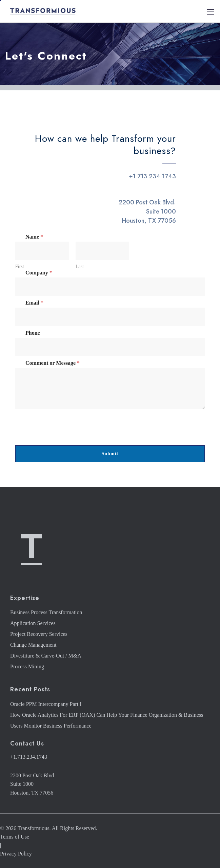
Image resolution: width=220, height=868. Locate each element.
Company (39, 273)
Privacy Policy (16, 854)
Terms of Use (15, 837)
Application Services (33, 623)
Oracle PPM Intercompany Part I (46, 704)
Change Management (33, 645)
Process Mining (27, 666)
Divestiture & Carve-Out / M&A (46, 656)
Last (80, 266)
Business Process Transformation (46, 612)
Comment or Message (53, 363)
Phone (33, 333)
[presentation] (67, 441)
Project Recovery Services (39, 634)
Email (34, 303)
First (20, 266)
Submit (110, 454)
